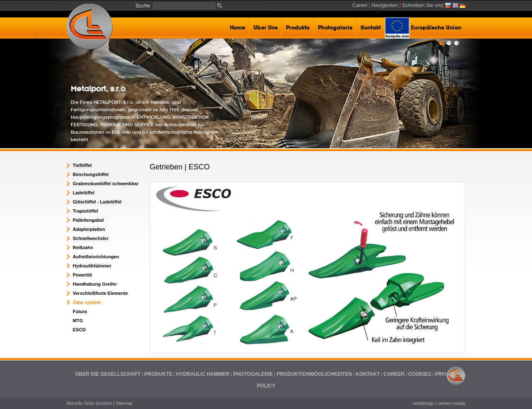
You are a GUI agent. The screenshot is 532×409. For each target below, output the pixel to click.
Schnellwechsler (91, 238)
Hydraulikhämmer (92, 266)
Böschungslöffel (91, 174)
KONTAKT (368, 374)
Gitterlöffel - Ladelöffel (97, 202)
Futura (80, 311)
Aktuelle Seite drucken (89, 403)
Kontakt (371, 28)
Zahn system (87, 302)
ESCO (79, 330)
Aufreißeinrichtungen (96, 257)
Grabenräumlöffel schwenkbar (106, 184)
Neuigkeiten (385, 5)
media (459, 403)
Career (360, 5)
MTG (78, 321)
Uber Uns (266, 28)
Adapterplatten (89, 229)
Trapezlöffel (85, 211)
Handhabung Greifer (95, 284)
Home (238, 28)
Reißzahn (83, 247)
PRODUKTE (158, 374)
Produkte (298, 28)
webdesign (424, 403)
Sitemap (124, 403)
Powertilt (82, 275)
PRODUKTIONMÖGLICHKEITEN (314, 374)
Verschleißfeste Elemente (100, 293)
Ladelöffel (84, 193)
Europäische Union (423, 28)
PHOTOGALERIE (253, 374)
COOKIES (420, 374)
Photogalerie (335, 28)
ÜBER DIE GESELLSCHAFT (108, 374)
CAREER (394, 374)
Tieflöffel (82, 165)
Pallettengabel (88, 220)
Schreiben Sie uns (422, 5)
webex (445, 403)
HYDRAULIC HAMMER (203, 374)
